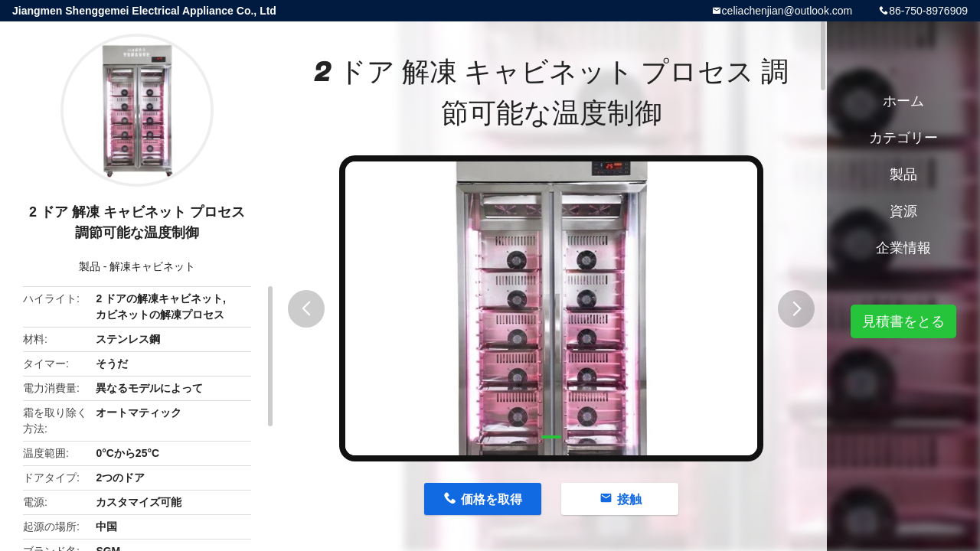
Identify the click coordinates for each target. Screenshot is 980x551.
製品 (90, 266)
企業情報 (903, 248)
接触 (629, 499)
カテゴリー (903, 138)
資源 (903, 211)
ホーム (903, 101)
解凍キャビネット (152, 266)
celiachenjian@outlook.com (787, 11)
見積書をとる (903, 321)
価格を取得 (492, 499)
